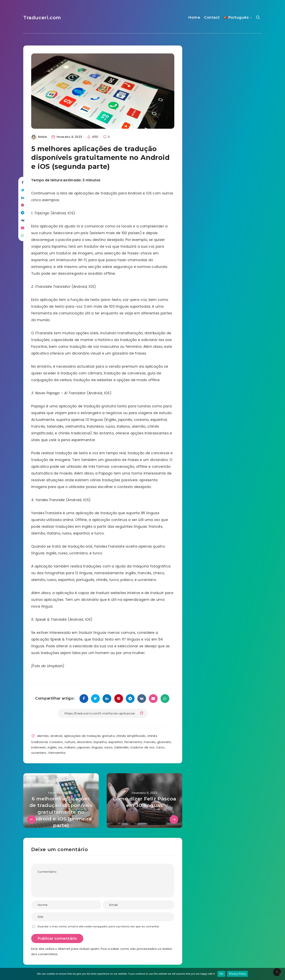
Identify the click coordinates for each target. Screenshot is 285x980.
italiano (70, 747)
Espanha (100, 742)
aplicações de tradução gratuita (89, 736)
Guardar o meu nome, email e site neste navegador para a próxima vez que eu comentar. (98, 926)
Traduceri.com (42, 18)
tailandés (122, 747)
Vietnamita (57, 753)
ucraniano (39, 753)
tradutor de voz (142, 747)
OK (221, 974)
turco (160, 747)
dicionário (84, 742)
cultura (70, 742)
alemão (43, 736)
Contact (212, 17)
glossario (164, 742)
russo (109, 747)
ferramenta (133, 742)
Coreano (56, 742)
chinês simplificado (131, 736)
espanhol (115, 742)
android (56, 736)
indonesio (39, 747)
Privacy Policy (237, 974)
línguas (97, 747)
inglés (52, 747)
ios (61, 747)
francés (150, 742)
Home (194, 17)
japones (84, 747)
